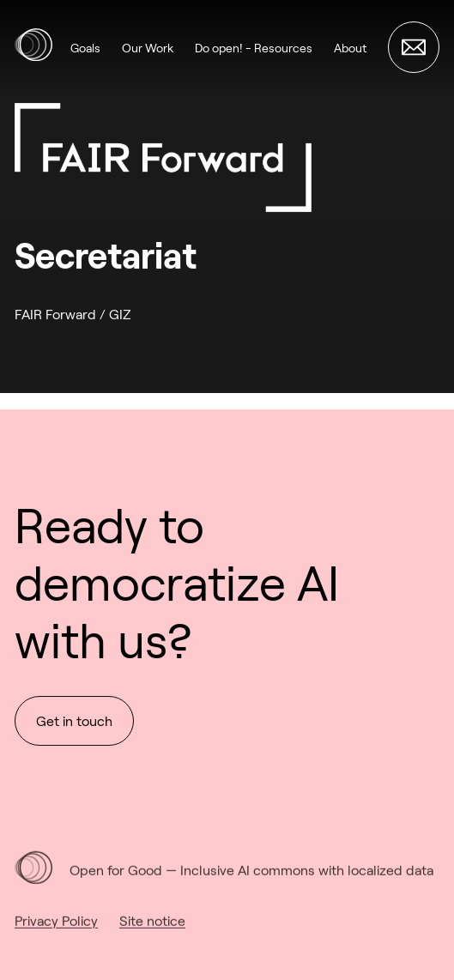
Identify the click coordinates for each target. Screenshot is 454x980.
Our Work (148, 48)
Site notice (152, 932)
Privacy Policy (56, 932)
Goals (85, 48)
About (350, 48)
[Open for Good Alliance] (33, 47)
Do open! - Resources (254, 48)
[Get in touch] (414, 47)
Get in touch (74, 722)
